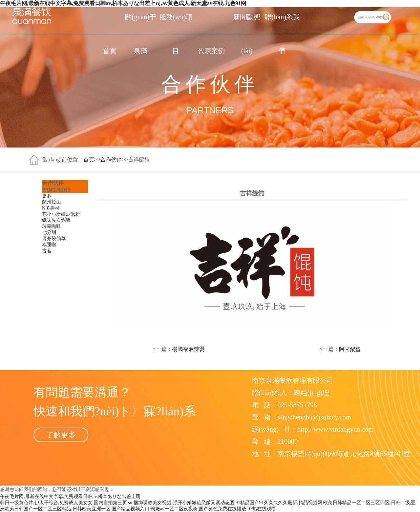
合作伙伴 (111, 160)
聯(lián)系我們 (282, 24)
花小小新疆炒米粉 (61, 214)
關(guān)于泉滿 (141, 24)
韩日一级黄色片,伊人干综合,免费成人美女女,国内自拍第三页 (64, 503)
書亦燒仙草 (54, 239)
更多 (47, 196)
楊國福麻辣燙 (188, 349)
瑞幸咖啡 (51, 226)
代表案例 (211, 51)
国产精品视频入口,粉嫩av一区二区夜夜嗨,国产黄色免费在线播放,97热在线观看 (194, 509)
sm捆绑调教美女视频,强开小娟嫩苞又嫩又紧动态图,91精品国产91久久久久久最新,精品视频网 (225, 503)
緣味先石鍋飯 (56, 220)
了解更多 (61, 435)
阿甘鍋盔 (350, 349)
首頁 (110, 51)
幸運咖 (49, 245)
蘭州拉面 (51, 202)
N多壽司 (51, 208)
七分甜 (49, 232)
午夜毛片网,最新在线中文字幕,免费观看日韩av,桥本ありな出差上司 (70, 497)
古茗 (47, 251)
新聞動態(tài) (247, 24)
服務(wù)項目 (176, 24)
